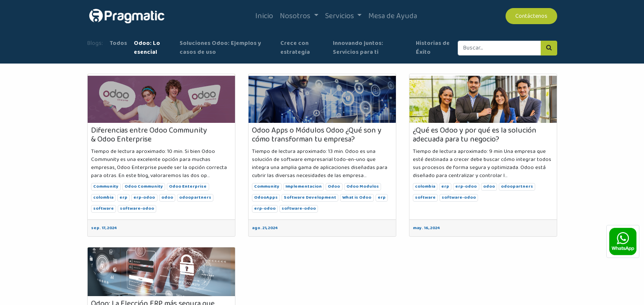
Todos (118, 43)
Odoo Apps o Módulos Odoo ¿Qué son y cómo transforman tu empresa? (317, 135)
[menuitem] (264, 16)
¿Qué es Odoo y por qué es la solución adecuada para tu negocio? (475, 135)
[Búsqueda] (549, 48)
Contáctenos (531, 16)
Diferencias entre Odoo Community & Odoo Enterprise (149, 135)
